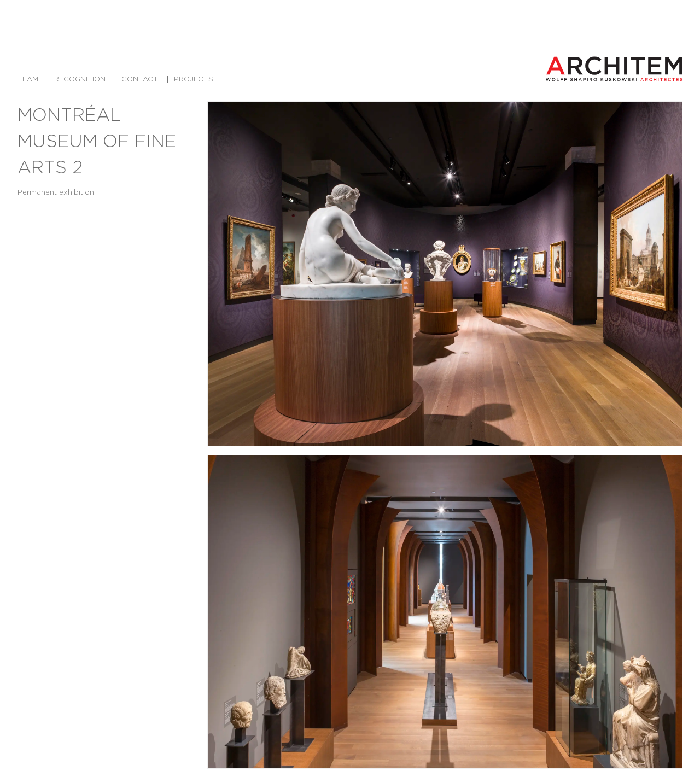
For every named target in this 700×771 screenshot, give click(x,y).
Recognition (80, 79)
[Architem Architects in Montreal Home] (614, 69)
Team (28, 79)
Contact (140, 79)
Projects (194, 79)
